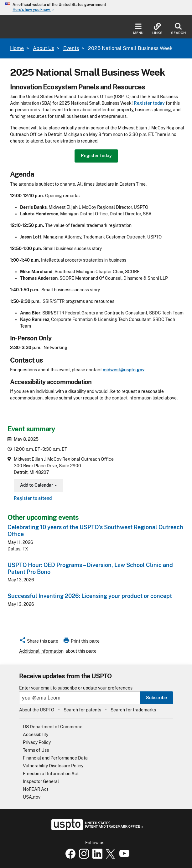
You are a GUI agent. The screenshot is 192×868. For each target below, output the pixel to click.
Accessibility (36, 735)
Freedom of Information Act (51, 774)
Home (17, 48)
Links (157, 29)
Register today (96, 156)
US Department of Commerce (53, 727)
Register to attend (33, 498)
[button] (39, 642)
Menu (138, 29)
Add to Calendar (38, 486)
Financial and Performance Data (55, 758)
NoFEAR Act (36, 789)
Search (178, 29)
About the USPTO (37, 710)
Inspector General (41, 781)
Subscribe (156, 698)
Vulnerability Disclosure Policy (53, 766)
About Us (44, 48)
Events (71, 48)
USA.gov (32, 797)
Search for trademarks (133, 710)
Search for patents (82, 710)
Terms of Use (36, 750)
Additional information (41, 651)
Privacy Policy (37, 742)
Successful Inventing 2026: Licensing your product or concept (90, 596)
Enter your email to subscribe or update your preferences (76, 688)
